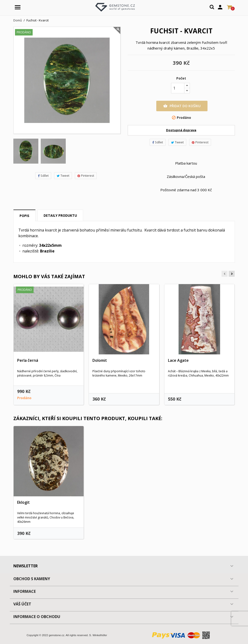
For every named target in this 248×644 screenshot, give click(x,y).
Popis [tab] (24, 216)
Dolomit (100, 360)
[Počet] (178, 88)
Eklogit (23, 502)
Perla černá (28, 360)
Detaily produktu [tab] (60, 215)
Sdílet (43, 176)
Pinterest (86, 176)
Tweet (63, 176)
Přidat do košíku (182, 106)
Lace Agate (178, 360)
